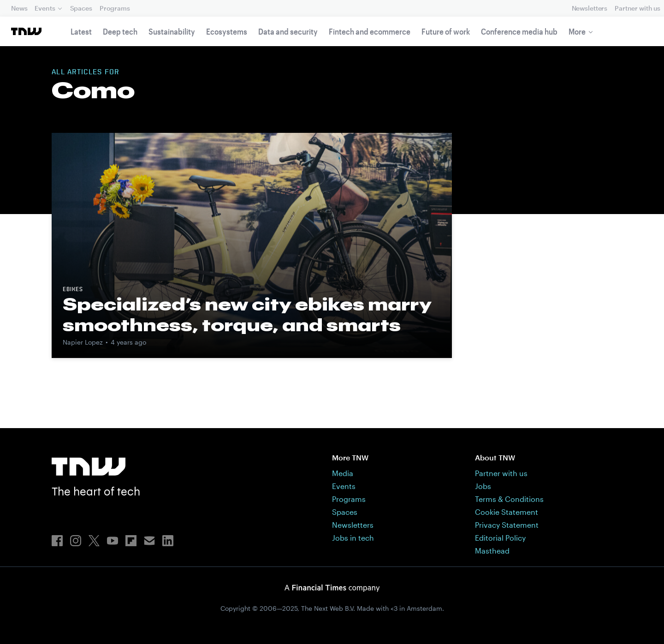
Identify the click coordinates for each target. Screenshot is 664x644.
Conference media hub (519, 31)
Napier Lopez (83, 342)
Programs (115, 8)
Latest (81, 31)
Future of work (446, 31)
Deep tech (120, 31)
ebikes (73, 290)
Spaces (81, 8)
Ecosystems (227, 31)
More (577, 31)
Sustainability (172, 31)
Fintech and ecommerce (370, 31)
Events (45, 8)
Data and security (288, 31)
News (19, 8)
